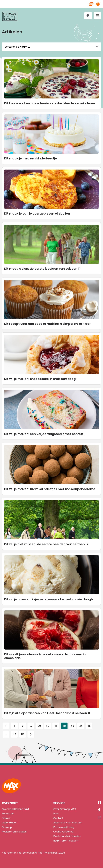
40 (48, 722)
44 (81, 722)
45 (89, 722)
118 (14, 731)
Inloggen (21, 828)
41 (56, 722)
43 (72, 722)
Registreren (9, 828)
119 (23, 731)
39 (39, 722)
